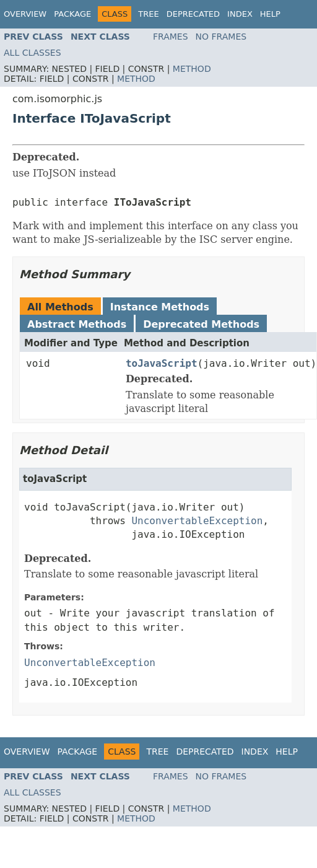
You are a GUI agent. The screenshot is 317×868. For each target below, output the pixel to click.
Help (270, 14)
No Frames (221, 37)
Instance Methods (160, 307)
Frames (171, 37)
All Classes (33, 53)
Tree (148, 14)
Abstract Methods (77, 324)
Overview (25, 14)
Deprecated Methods (201, 324)
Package (72, 14)
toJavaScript (162, 363)
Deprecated (193, 14)
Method (192, 69)
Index (240, 14)
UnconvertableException (197, 521)
